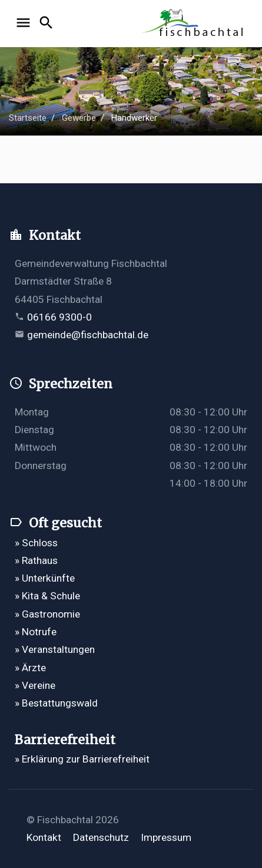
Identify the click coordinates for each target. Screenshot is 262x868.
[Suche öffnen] (48, 24)
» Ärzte (30, 668)
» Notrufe (36, 632)
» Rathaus (36, 560)
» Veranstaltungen (55, 649)
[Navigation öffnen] (25, 24)
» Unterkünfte (45, 578)
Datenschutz (101, 837)
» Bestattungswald (56, 703)
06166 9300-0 (59, 317)
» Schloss (36, 543)
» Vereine (35, 685)
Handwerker (134, 118)
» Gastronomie (47, 614)
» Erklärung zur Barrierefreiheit (82, 759)
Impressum (166, 837)
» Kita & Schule (47, 596)
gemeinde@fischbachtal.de (88, 335)
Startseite (28, 118)
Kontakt (44, 837)
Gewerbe (79, 118)
